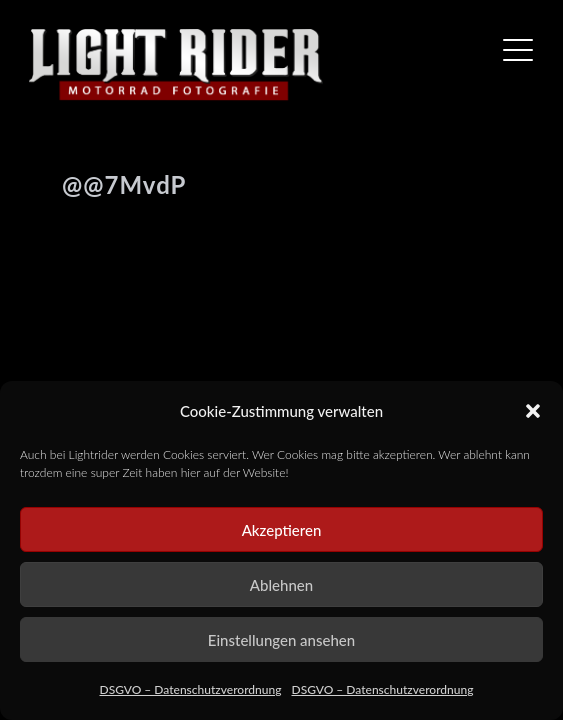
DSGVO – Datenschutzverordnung (191, 689)
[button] (533, 411)
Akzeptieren (282, 530)
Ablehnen (281, 585)
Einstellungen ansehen (281, 640)
